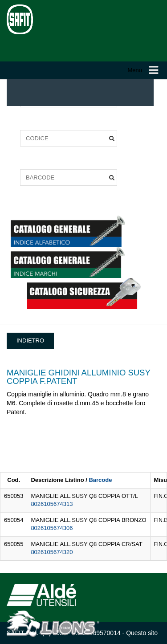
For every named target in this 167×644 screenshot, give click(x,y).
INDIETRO (30, 340)
